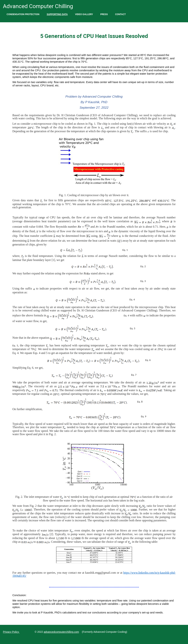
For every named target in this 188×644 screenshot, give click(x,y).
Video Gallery (84, 14)
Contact (120, 14)
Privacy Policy (11, 632)
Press (104, 14)
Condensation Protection (23, 14)
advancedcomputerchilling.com (61, 632)
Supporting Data (57, 14)
